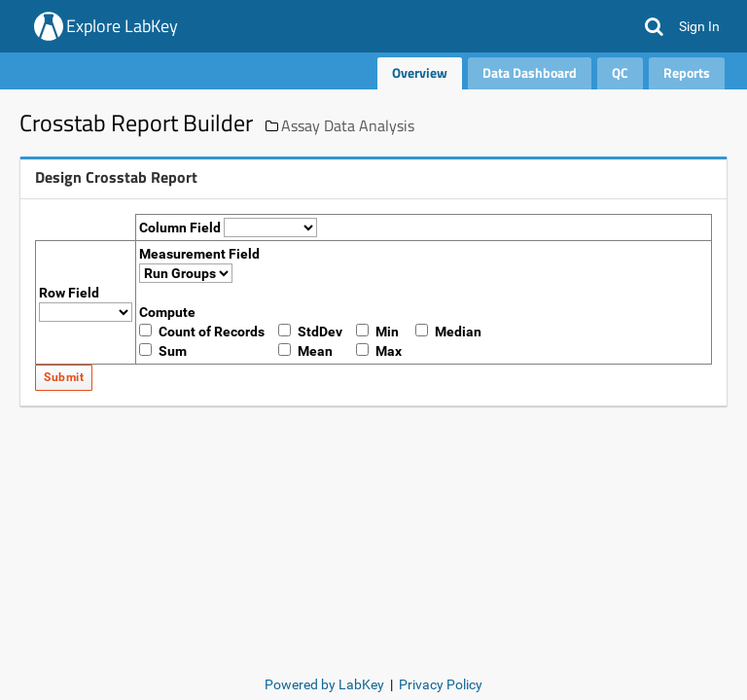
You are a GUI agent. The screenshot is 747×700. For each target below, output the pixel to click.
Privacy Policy (441, 684)
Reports (687, 72)
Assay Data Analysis (348, 125)
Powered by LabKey (324, 684)
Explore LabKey (122, 26)
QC (620, 72)
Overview (420, 72)
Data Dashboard (530, 72)
